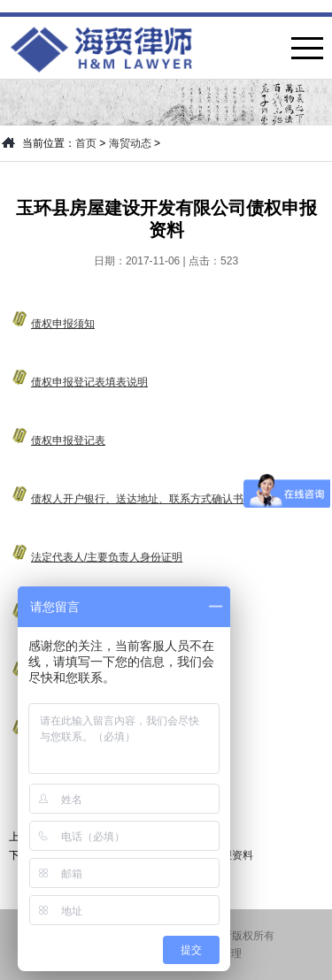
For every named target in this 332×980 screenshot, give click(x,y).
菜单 (307, 48)
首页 (86, 143)
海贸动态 (130, 143)
